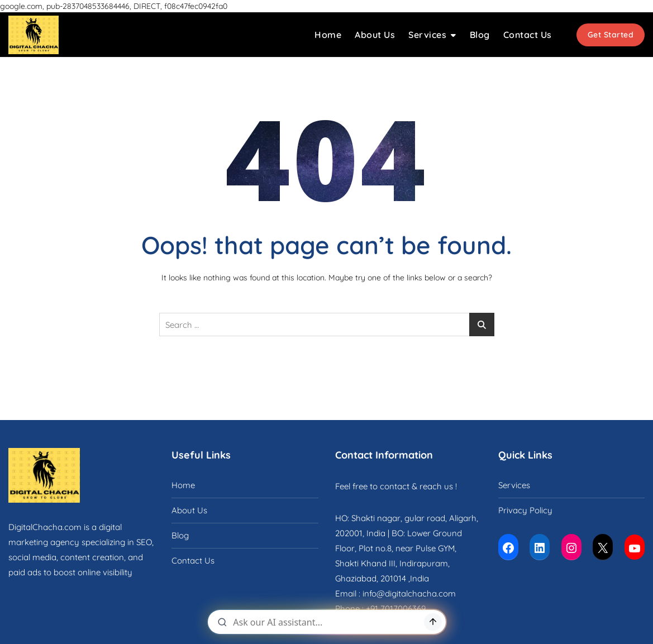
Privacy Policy (525, 510)
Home (328, 35)
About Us (375, 35)
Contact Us (528, 35)
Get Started (611, 35)
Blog (480, 35)
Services (427, 35)
